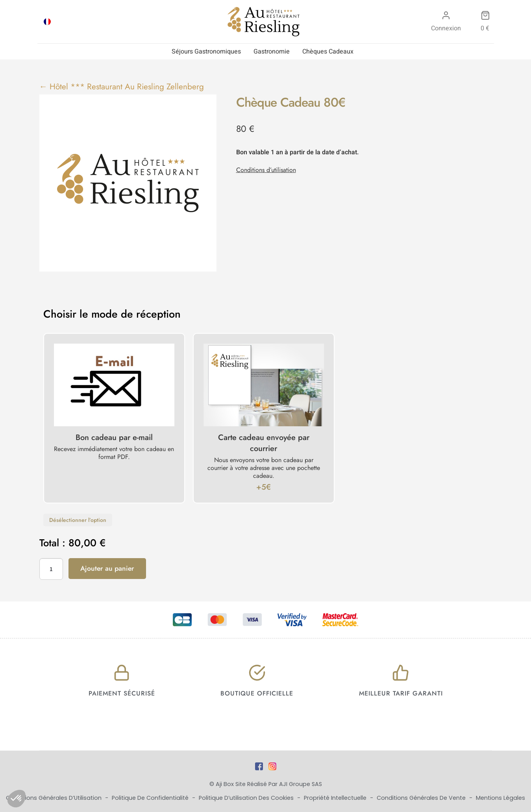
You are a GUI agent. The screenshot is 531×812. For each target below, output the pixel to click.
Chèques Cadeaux (328, 52)
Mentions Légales (500, 798)
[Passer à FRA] (47, 22)
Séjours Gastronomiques (206, 52)
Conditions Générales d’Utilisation (55, 798)
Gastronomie (272, 52)
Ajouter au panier (107, 568)
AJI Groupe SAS (301, 784)
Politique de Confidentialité (151, 798)
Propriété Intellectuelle (336, 798)
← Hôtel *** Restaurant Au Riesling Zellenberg (122, 87)
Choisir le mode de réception (112, 314)
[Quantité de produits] (51, 569)
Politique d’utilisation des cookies (247, 798)
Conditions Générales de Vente (422, 798)
